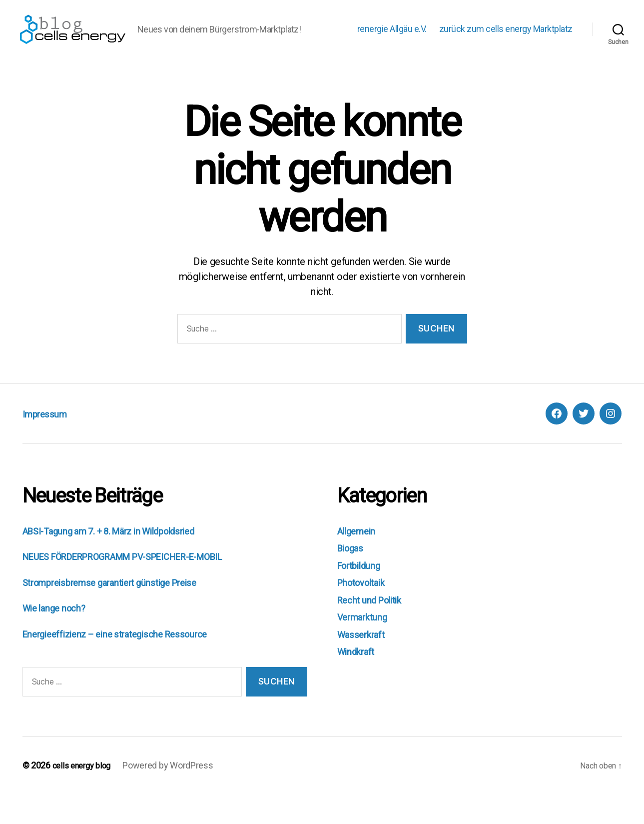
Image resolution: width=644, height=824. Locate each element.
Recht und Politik (375, 630)
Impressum (52, 444)
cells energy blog (85, 796)
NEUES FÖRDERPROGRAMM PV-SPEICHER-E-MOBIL (144, 587)
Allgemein (360, 561)
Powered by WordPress (175, 796)
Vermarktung (366, 647)
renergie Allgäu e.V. (392, 44)
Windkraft (359, 682)
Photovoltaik (366, 613)
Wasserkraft (365, 665)
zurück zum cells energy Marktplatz (506, 44)
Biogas (353, 578)
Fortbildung (363, 596)
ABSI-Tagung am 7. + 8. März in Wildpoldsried (126, 561)
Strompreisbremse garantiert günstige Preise (123, 613)
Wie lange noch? (59, 638)
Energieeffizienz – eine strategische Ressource (129, 664)
